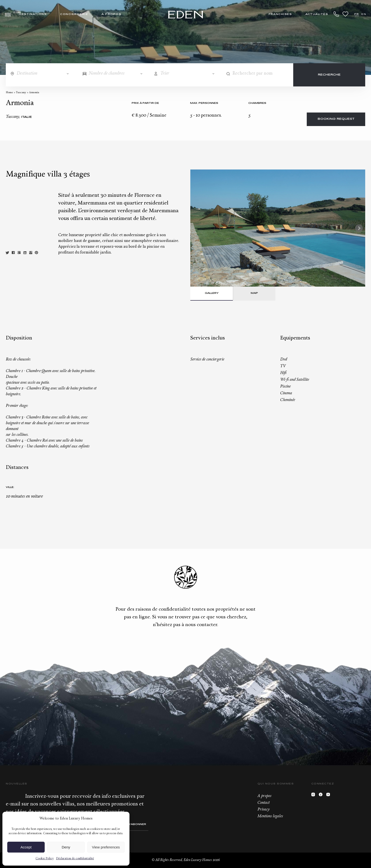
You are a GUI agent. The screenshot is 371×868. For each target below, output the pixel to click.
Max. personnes (204, 103)
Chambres (257, 103)
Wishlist (345, 14)
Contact (264, 803)
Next (359, 228)
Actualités (317, 14)
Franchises (280, 14)
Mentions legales (270, 816)
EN (364, 14)
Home (9, 93)
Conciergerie (74, 14)
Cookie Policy (45, 859)
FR (357, 14)
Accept (26, 847)
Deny (66, 847)
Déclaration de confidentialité (75, 859)
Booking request (336, 119)
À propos (111, 14)
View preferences (106, 847)
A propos (264, 796)
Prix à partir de (145, 103)
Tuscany (21, 93)
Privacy (264, 810)
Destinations (33, 14)
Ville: (10, 487)
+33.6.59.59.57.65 (336, 14)
